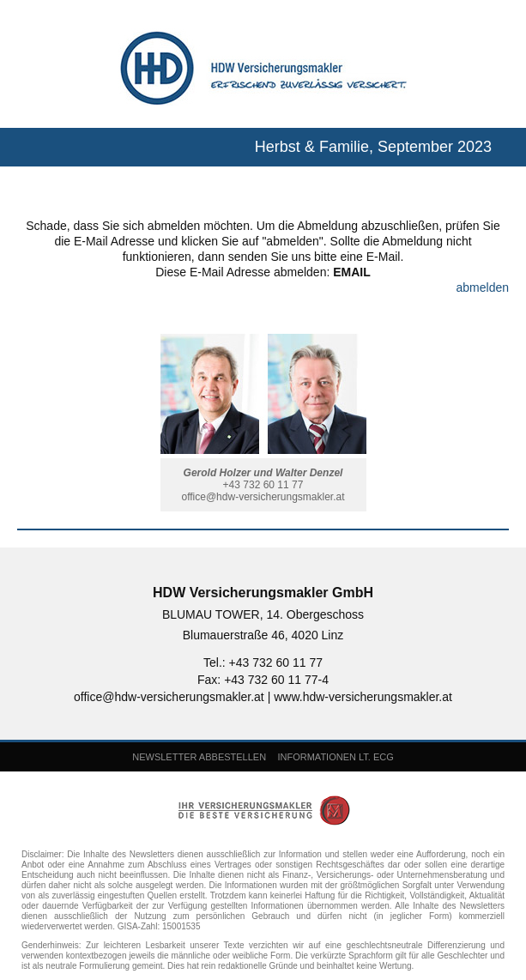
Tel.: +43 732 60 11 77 (263, 662)
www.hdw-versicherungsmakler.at (363, 697)
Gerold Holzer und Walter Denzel (263, 473)
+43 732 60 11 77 (263, 485)
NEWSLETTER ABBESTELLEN (199, 757)
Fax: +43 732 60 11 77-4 (263, 680)
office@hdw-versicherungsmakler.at (263, 497)
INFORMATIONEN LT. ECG (335, 757)
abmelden (483, 287)
